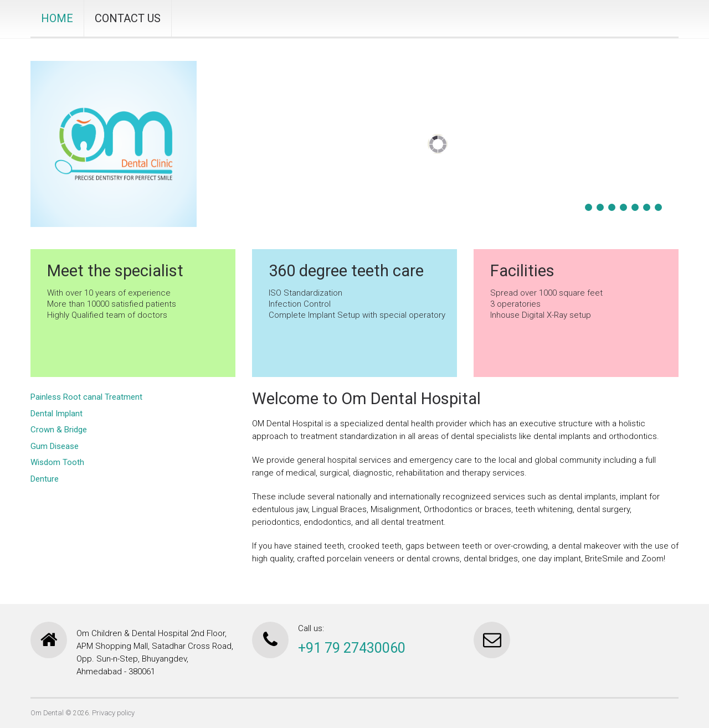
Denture (45, 479)
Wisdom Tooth (57, 462)
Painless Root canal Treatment (86, 397)
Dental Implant (56, 414)
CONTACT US (128, 18)
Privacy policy (113, 713)
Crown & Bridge (59, 430)
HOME (57, 18)
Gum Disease (55, 446)
